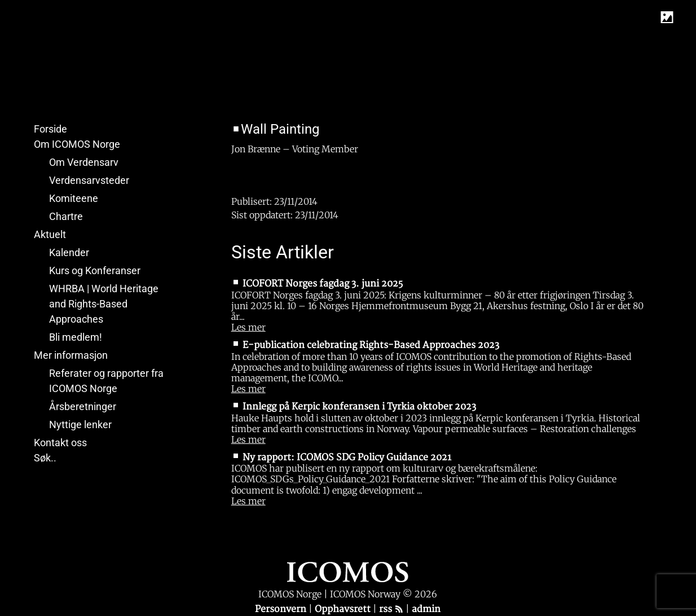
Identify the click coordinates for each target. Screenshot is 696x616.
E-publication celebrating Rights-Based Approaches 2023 (371, 345)
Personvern (282, 609)
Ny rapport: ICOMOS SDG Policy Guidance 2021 (347, 457)
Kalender (69, 252)
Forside (50, 129)
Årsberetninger (83, 406)
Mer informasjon (71, 355)
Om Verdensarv (84, 162)
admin (426, 609)
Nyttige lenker (80, 424)
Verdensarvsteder (89, 180)
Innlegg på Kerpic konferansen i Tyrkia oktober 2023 (359, 407)
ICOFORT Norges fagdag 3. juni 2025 (323, 284)
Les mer (248, 327)
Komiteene (74, 198)
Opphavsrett (344, 609)
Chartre (66, 216)
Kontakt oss (60, 443)
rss (391, 609)
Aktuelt (50, 234)
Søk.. (45, 458)
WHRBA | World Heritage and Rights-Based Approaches (104, 304)
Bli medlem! (76, 337)
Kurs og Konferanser (95, 270)
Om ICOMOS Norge (77, 144)
